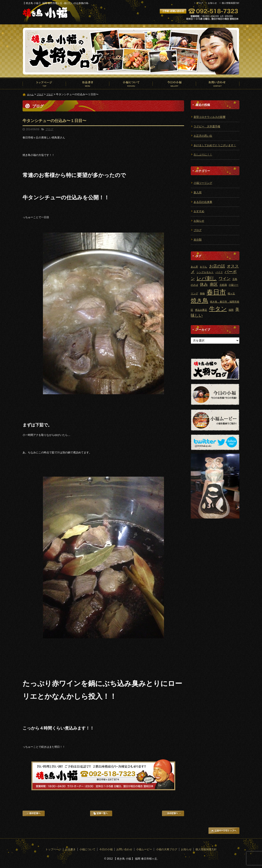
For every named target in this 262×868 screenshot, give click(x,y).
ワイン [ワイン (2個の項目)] (225, 279)
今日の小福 (174, 84)
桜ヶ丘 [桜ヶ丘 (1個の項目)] (231, 293)
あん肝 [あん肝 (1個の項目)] (194, 267)
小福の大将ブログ (167, 849)
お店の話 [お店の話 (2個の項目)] (217, 266)
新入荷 (198, 192)
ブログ (200, 3)
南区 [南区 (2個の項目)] (214, 284)
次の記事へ (173, 813)
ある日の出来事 (203, 202)
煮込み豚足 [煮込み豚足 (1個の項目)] (201, 310)
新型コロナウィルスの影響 (210, 117)
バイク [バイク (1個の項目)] (219, 272)
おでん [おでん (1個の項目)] (203, 267)
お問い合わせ (218, 84)
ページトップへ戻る (224, 831)
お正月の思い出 (203, 136)
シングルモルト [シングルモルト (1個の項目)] (205, 272)
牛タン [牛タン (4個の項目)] (218, 309)
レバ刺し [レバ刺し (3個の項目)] (207, 278)
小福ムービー (144, 849)
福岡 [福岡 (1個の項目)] (231, 310)
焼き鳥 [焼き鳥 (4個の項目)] (199, 301)
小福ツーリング (203, 183)
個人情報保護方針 (231, 3)
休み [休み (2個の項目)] (204, 284)
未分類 (198, 240)
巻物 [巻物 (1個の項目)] (202, 293)
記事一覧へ (101, 813)
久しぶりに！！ (203, 155)
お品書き (88, 84)
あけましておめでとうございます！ (215, 145)
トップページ (44, 84)
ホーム (30, 94)
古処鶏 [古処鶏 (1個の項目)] (223, 285)
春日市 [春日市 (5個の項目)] (216, 292)
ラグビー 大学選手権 (207, 126)
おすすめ (199, 211)
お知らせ (212, 3)
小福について (131, 84)
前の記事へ (34, 813)
